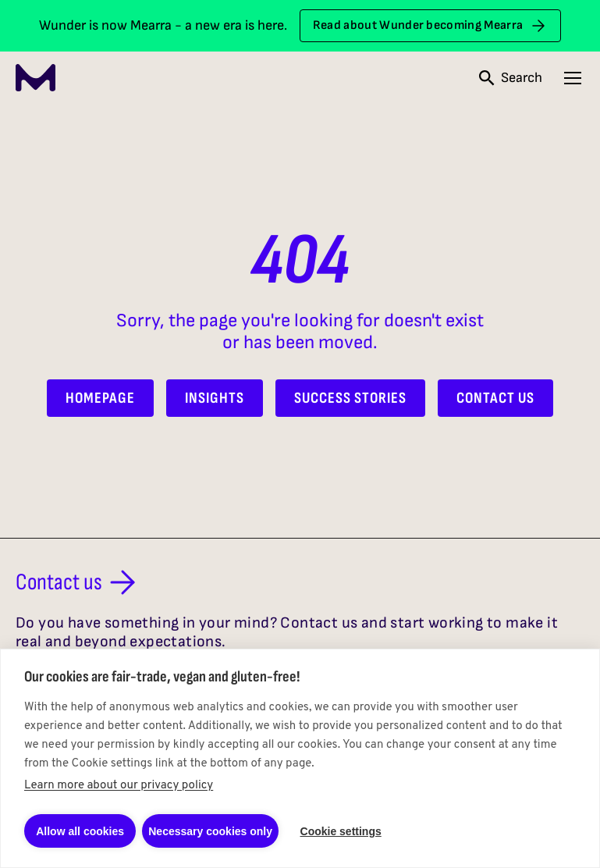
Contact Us (495, 398)
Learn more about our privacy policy (119, 786)
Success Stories (350, 398)
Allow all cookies (80, 831)
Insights (215, 398)
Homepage (100, 398)
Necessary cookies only (210, 831)
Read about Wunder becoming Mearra (431, 26)
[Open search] (511, 78)
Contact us (78, 582)
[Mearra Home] (36, 78)
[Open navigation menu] (573, 78)
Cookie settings (341, 831)
